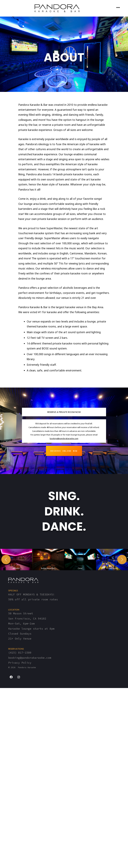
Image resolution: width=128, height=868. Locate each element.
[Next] (122, 662)
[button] (16, 662)
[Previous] (6, 662)
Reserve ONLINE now (64, 451)
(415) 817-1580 (20, 857)
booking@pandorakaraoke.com (64, 438)
